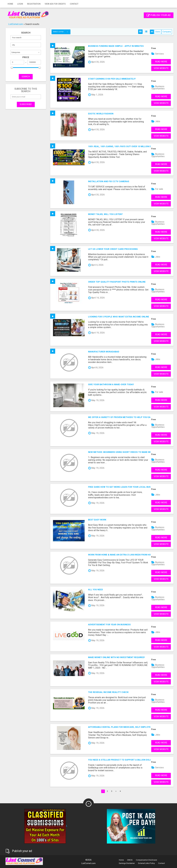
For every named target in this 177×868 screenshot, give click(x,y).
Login (20, 4)
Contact (74, 4)
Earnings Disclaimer (127, 863)
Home (10, 4)
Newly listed (62, 32)
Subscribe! (26, 104)
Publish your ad (159, 15)
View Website (161, 68)
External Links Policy (146, 863)
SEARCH (26, 77)
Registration (34, 4)
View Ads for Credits (55, 4)
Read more (161, 62)
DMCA (130, 860)
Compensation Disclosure (146, 860)
